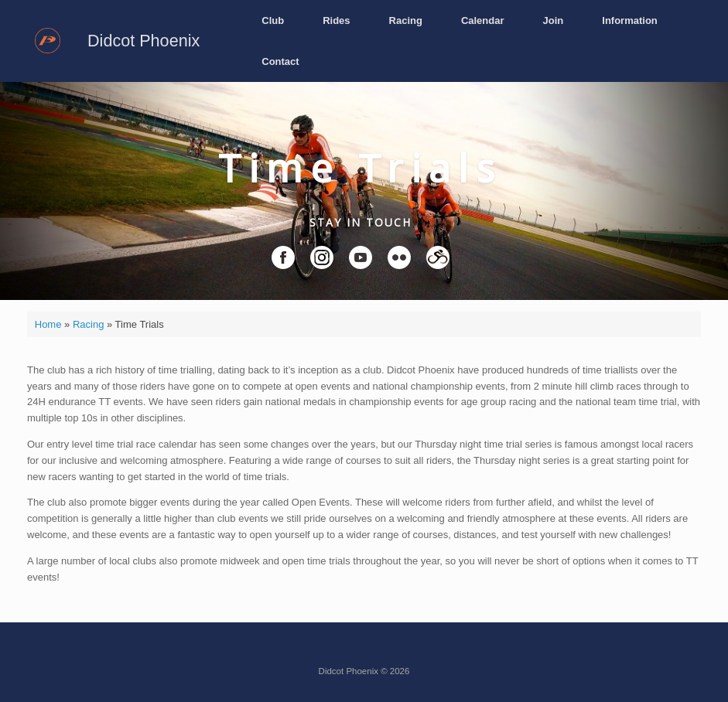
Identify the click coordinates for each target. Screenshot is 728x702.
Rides (336, 20)
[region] (364, 191)
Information (630, 20)
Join (554, 20)
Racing (406, 20)
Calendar (483, 20)
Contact (280, 61)
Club (273, 20)
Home (48, 324)
